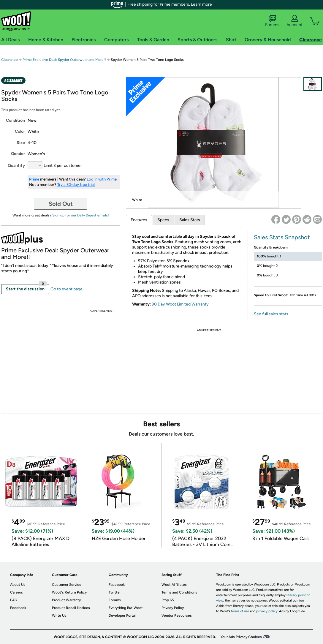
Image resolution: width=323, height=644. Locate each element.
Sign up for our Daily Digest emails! (81, 215)
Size (21, 143)
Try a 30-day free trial (76, 185)
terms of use (240, 611)
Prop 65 (168, 600)
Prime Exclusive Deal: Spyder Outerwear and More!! (64, 60)
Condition (15, 120)
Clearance (9, 60)
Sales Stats (190, 220)
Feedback (18, 608)
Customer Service (67, 585)
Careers (16, 592)
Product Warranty (66, 600)
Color (20, 131)
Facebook (117, 585)
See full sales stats (271, 314)
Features (139, 220)
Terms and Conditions (179, 592)
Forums (272, 21)
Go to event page (66, 289)
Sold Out (61, 204)
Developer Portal (122, 615)
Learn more (201, 4)
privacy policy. (267, 611)
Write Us (59, 615)
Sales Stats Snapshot (282, 237)
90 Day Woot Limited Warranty (180, 304)
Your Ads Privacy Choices (241, 637)
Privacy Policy (173, 608)
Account (294, 21)
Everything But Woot (126, 608)
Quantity (16, 166)
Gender (18, 154)
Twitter (115, 592)
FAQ (14, 600)
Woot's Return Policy (69, 592)
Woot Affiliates (174, 585)
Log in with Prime (102, 179)
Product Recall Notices (71, 608)
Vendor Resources (177, 615)
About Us (18, 585)
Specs (163, 220)
